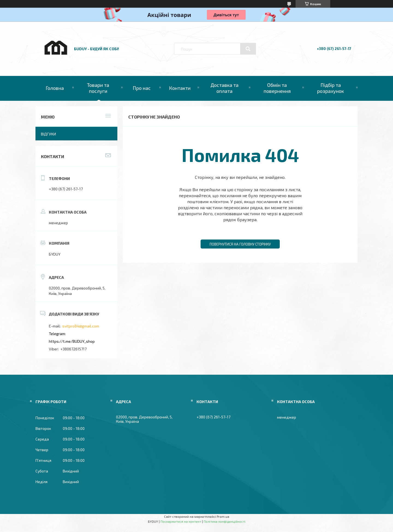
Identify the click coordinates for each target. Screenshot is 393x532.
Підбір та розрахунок (331, 88)
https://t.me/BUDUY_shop (72, 341)
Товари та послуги (98, 88)
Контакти (180, 88)
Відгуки (48, 134)
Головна (55, 88)
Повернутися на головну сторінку (240, 244)
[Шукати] (248, 49)
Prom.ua (223, 516)
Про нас (142, 88)
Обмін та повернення (277, 88)
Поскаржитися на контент (181, 521)
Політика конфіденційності (224, 521)
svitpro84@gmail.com (81, 326)
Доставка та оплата (224, 88)
